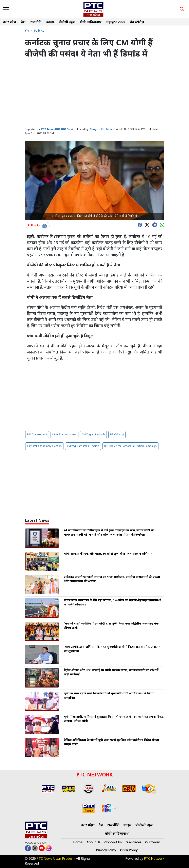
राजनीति (36, 22)
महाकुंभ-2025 (116, 22)
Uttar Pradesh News (64, 435)
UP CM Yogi (117, 435)
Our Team (153, 842)
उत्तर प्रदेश (10, 22)
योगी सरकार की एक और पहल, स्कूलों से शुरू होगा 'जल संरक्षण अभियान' (109, 554)
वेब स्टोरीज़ (137, 22)
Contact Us (113, 842)
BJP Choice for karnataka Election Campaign (130, 446)
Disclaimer (133, 842)
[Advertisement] (95, 93)
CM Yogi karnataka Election (83, 446)
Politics (39, 31)
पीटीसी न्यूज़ (67, 22)
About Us (93, 842)
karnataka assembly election (44, 446)
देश (23, 22)
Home (78, 842)
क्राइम (50, 22)
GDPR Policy (129, 850)
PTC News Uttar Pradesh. (56, 859)
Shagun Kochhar (101, 129)
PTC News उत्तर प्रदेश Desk (57, 129)
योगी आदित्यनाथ (91, 22)
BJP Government (37, 435)
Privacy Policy (106, 850)
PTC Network (154, 859)
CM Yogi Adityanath (93, 435)
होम (27, 31)
